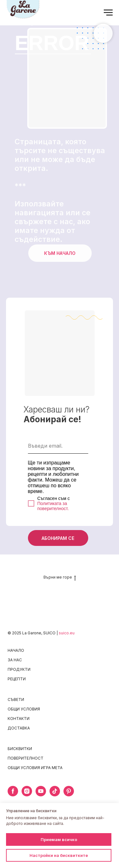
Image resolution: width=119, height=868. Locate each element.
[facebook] (13, 795)
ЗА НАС (15, 660)
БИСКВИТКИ (20, 749)
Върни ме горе (60, 577)
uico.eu (68, 633)
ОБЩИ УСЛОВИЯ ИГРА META (35, 768)
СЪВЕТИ (16, 700)
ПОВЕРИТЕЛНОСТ (26, 758)
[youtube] (41, 795)
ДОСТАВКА (19, 728)
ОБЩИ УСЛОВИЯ (24, 709)
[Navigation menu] (108, 13)
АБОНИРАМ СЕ (58, 538)
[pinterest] (69, 795)
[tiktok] (55, 795)
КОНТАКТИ (19, 719)
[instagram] (27, 795)
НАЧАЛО (16, 650)
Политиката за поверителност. (53, 506)
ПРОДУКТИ (19, 669)
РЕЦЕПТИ (17, 679)
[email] (58, 446)
